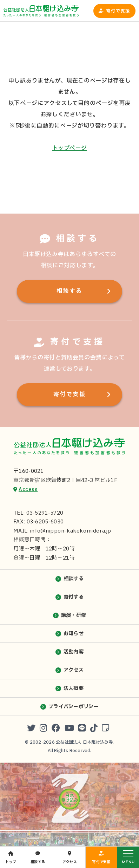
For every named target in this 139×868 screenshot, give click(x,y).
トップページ (70, 148)
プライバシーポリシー (74, 707)
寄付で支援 (118, 11)
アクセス (74, 670)
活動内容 (74, 652)
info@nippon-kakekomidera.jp (71, 531)
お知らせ (74, 634)
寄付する (74, 597)
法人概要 (74, 688)
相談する (69, 291)
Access (28, 490)
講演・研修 (74, 615)
